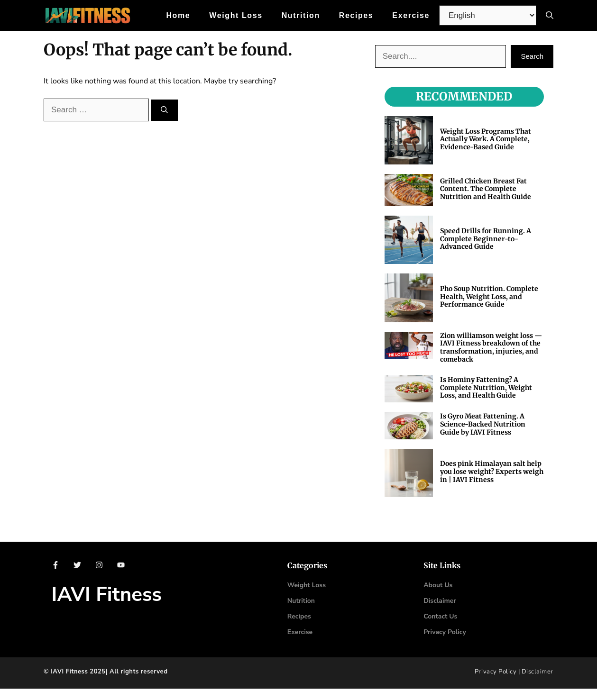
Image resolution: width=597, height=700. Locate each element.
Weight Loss (236, 15)
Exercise (411, 15)
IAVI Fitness (107, 595)
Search (532, 56)
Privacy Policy (445, 632)
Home (178, 15)
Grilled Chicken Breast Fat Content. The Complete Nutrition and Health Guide (486, 189)
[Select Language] (488, 15)
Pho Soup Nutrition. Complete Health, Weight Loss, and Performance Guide (489, 297)
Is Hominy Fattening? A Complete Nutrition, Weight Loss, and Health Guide (486, 388)
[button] (550, 15)
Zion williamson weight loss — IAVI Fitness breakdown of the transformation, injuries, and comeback (491, 347)
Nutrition (301, 15)
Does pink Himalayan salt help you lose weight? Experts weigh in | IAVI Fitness (492, 472)
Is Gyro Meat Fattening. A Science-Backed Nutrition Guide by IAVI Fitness (483, 424)
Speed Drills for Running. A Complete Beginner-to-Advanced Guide (486, 239)
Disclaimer (537, 672)
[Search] (164, 110)
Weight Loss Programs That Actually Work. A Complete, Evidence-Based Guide (486, 139)
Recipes (356, 15)
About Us (438, 585)
